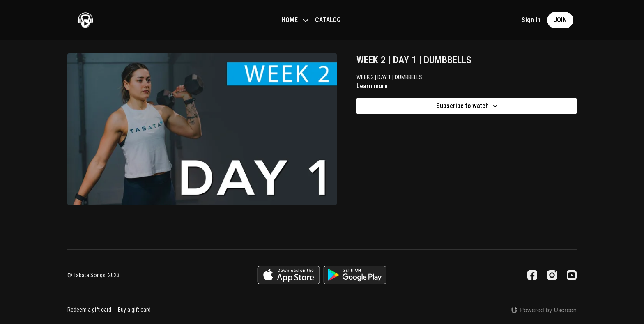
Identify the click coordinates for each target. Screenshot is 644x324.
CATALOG (328, 20)
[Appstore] (289, 275)
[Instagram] (552, 275)
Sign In (531, 20)
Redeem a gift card (89, 310)
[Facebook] (532, 275)
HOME (295, 20)
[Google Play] (355, 275)
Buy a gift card (134, 310)
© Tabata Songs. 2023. (94, 275)
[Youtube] (572, 275)
